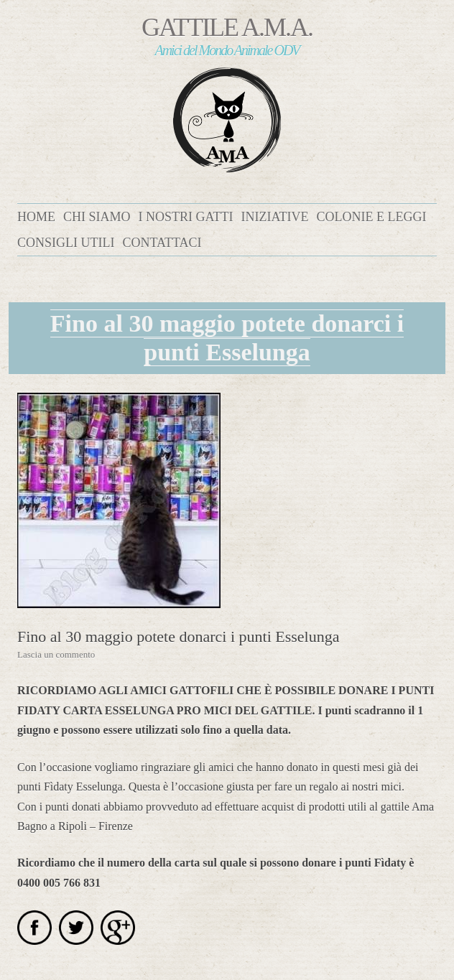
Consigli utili (66, 243)
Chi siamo (97, 217)
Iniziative (275, 217)
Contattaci (162, 243)
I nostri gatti (186, 217)
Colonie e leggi (371, 217)
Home (36, 217)
